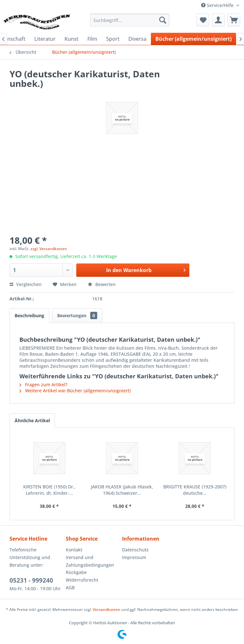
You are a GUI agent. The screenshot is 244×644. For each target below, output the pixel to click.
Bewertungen (77, 315)
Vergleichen (26, 284)
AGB (70, 588)
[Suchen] (163, 20)
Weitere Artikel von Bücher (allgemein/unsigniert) (75, 391)
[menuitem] (130, 20)
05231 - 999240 (31, 580)
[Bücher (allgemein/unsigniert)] (193, 39)
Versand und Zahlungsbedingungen (90, 561)
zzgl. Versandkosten (49, 249)
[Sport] (113, 39)
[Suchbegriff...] (130, 20)
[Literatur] (45, 39)
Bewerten (102, 284)
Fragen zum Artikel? (43, 385)
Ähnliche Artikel (32, 420)
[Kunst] (71, 39)
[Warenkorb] (234, 20)
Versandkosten (107, 609)
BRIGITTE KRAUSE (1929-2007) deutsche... (195, 490)
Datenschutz (135, 550)
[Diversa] (137, 39)
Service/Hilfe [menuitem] (218, 5)
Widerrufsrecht (82, 580)
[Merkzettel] (203, 20)
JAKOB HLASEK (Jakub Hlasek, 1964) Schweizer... (122, 490)
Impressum (134, 557)
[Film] (92, 39)
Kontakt (74, 550)
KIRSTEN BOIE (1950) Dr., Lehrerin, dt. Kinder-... (49, 490)
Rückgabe (76, 572)
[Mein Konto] (218, 20)
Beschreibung (29, 315)
